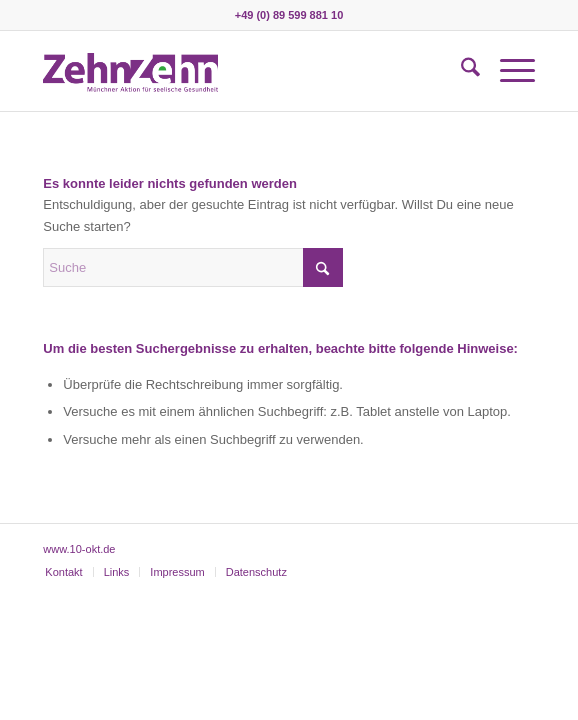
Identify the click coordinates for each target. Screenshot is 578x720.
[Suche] (460, 71)
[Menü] (507, 71)
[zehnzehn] (239, 71)
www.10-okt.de (79, 549)
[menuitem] (460, 71)
